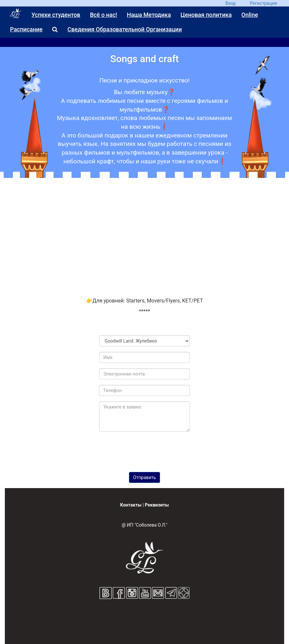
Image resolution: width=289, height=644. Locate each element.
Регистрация (263, 3)
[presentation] (150, 450)
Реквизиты (157, 505)
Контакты (131, 505)
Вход (231, 3)
